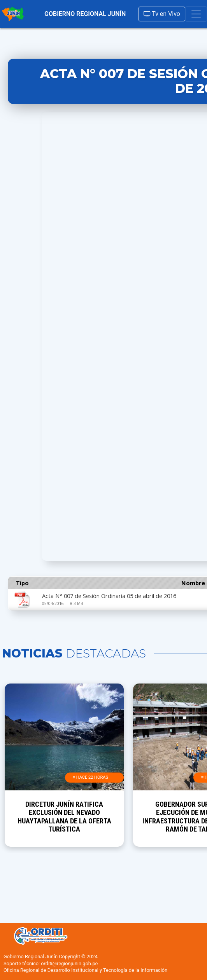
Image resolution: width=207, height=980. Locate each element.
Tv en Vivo (162, 14)
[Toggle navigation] (196, 14)
